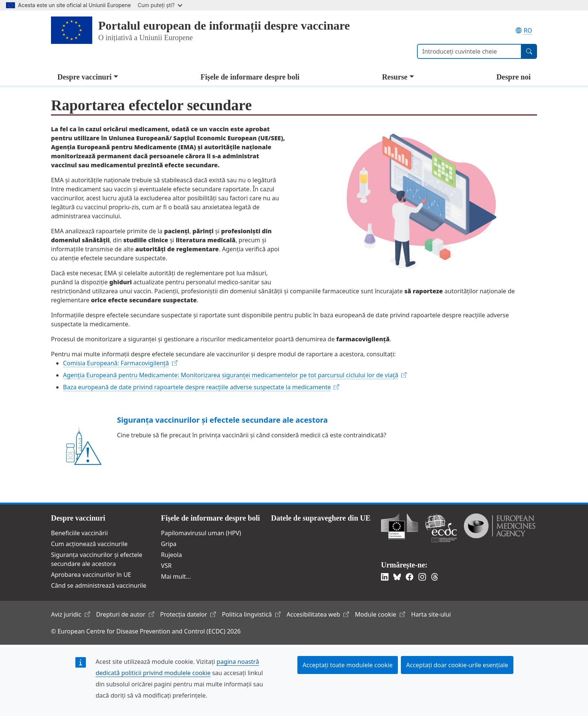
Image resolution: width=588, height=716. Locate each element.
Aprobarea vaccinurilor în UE (91, 575)
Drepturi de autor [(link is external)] (125, 614)
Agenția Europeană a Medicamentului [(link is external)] (499, 526)
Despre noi (514, 77)
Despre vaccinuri (85, 77)
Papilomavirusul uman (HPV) (201, 533)
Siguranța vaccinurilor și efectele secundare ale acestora (222, 420)
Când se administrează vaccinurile (99, 585)
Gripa (169, 544)
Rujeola (171, 555)
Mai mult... (176, 576)
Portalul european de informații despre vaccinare (224, 26)
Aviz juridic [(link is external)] (70, 614)
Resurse (395, 77)
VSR (166, 566)
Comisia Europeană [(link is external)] (400, 526)
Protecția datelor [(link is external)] (188, 614)
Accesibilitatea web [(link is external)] (318, 614)
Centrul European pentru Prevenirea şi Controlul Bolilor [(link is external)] (441, 528)
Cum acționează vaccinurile (89, 544)
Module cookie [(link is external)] (380, 614)
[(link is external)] (120, 363)
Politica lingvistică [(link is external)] (251, 614)
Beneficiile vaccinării (79, 533)
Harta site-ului (431, 614)
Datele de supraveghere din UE (321, 518)
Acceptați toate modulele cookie (348, 665)
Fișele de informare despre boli (250, 77)
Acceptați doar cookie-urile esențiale (457, 665)
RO (524, 30)
